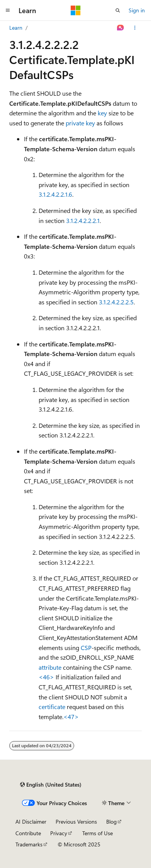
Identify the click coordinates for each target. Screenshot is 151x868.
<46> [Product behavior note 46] (46, 677)
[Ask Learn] (121, 28)
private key (80, 123)
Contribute (28, 833)
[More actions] (135, 28)
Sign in (137, 10)
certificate (52, 707)
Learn (16, 28)
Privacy (59, 833)
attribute (50, 667)
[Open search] (118, 10)
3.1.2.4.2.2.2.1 (83, 220)
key (102, 113)
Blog (111, 822)
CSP (86, 648)
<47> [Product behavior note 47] (71, 717)
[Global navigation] (8, 10)
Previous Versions (76, 822)
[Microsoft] (76, 10)
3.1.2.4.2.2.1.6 (55, 194)
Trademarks (29, 844)
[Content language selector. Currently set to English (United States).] (51, 785)
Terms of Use (98, 833)
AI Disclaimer (31, 822)
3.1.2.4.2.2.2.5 (116, 302)
